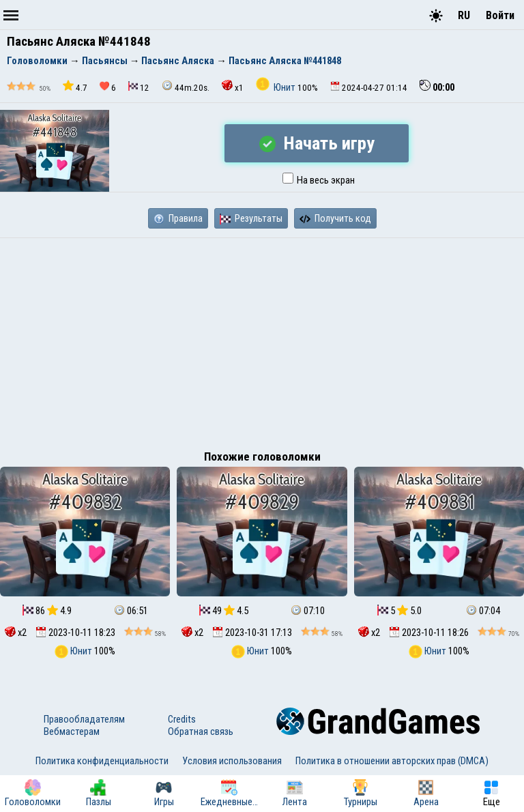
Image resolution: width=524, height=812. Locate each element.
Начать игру (317, 143)
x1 (233, 86)
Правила (178, 218)
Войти (500, 15)
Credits (182, 719)
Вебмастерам (72, 731)
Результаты (251, 218)
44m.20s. (186, 86)
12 (139, 87)
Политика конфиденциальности (102, 761)
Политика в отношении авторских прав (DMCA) (392, 761)
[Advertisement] (262, 340)
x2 (16, 633)
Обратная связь (201, 731)
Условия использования (232, 761)
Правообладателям (84, 719)
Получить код (335, 218)
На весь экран (319, 180)
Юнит (277, 87)
